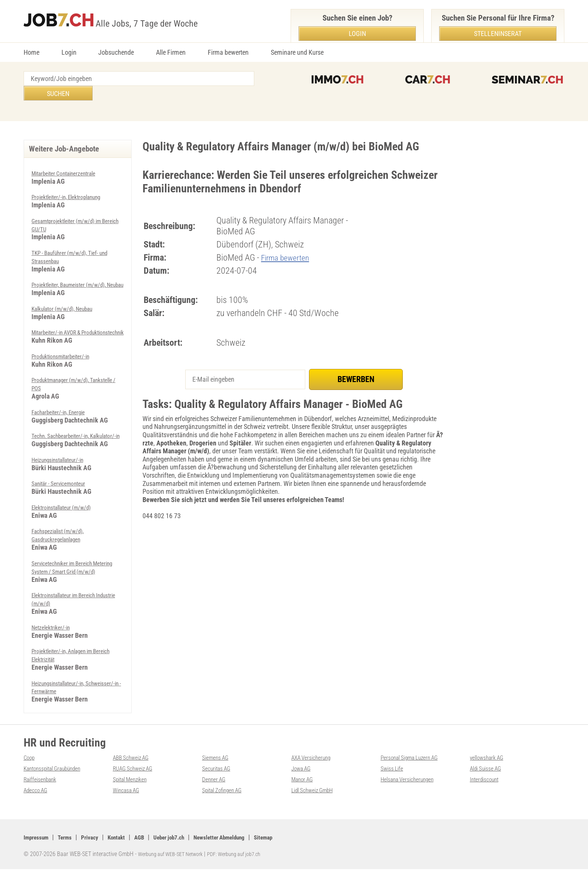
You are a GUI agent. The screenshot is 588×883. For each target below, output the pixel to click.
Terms (71, 851)
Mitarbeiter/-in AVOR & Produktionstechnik (61, 329)
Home (31, 52)
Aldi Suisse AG (489, 782)
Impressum (39, 851)
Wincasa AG (129, 804)
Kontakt (129, 851)
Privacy (99, 851)
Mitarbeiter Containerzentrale (70, 158)
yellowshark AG (490, 772)
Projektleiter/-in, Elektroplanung (73, 182)
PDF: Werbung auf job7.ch (247, 868)
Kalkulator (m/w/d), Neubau (69, 301)
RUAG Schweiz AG (137, 782)
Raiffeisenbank (43, 793)
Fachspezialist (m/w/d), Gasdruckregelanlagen (64, 543)
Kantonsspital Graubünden (58, 782)
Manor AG (304, 793)
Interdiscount (487, 793)
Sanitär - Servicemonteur (64, 491)
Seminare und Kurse (297, 52)
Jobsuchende (116, 52)
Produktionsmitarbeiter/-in (66, 356)
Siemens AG (218, 772)
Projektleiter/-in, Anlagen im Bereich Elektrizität (68, 670)
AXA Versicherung (315, 772)
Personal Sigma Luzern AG (415, 772)
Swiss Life (394, 782)
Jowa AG (303, 782)
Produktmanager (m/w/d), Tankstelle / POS (67, 385)
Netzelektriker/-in (54, 642)
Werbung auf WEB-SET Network (175, 868)
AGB (155, 851)
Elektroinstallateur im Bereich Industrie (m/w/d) (70, 614)
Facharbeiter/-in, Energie (64, 412)
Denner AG (216, 793)
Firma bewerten (228, 52)
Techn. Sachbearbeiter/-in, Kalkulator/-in (66, 440)
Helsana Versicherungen (412, 793)
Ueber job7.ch (189, 851)
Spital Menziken (133, 793)
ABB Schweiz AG (135, 772)
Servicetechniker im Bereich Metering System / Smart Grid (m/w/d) (70, 579)
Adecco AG (38, 804)
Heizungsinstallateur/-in (63, 467)
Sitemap (301, 851)
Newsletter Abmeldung (249, 851)
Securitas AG (219, 782)
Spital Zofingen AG (226, 804)
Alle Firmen (171, 52)
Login (69, 52)
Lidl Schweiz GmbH (317, 804)
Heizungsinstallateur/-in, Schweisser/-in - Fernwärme (68, 702)
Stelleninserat (498, 34)
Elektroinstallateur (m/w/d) (67, 515)
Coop (31, 772)
